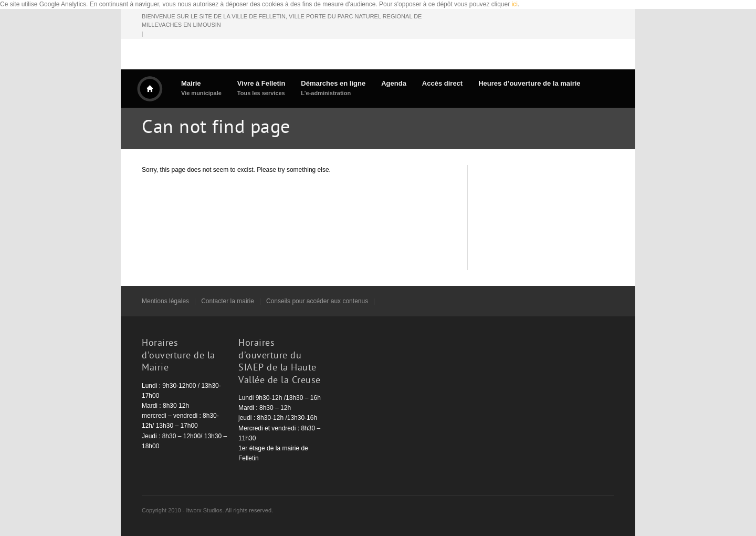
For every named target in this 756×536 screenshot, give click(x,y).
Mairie (201, 88)
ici (515, 4)
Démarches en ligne (333, 88)
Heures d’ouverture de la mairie (529, 83)
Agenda (394, 83)
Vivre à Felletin (261, 88)
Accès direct (442, 83)
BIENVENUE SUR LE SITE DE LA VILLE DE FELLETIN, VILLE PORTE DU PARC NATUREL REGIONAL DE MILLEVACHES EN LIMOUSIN (282, 21)
